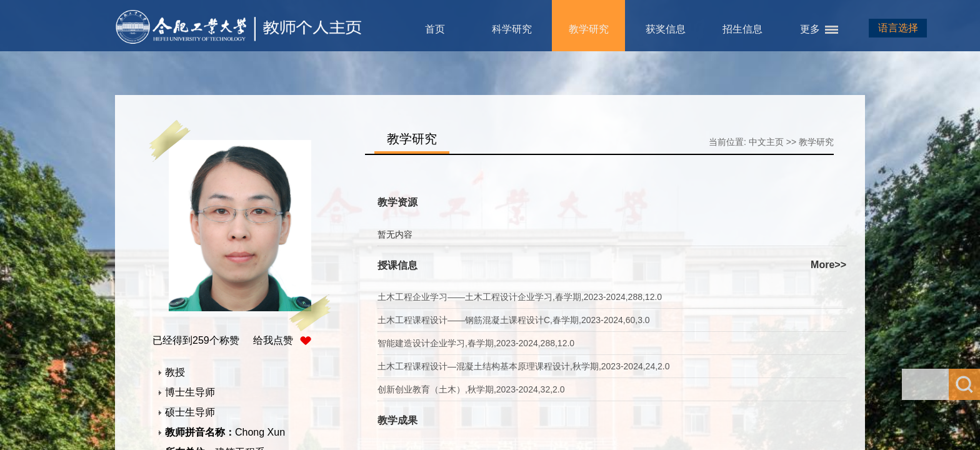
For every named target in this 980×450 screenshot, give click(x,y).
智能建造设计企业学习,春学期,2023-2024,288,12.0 (476, 343)
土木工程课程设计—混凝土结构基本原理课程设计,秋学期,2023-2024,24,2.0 (524, 366)
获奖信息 (666, 29)
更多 (810, 29)
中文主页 (766, 142)
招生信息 (742, 29)
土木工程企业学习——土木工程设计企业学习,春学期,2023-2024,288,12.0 (520, 297)
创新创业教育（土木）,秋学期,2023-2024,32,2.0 (471, 389)
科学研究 (512, 29)
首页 (435, 29)
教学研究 (589, 29)
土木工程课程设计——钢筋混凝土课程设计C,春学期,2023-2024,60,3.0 (514, 320)
